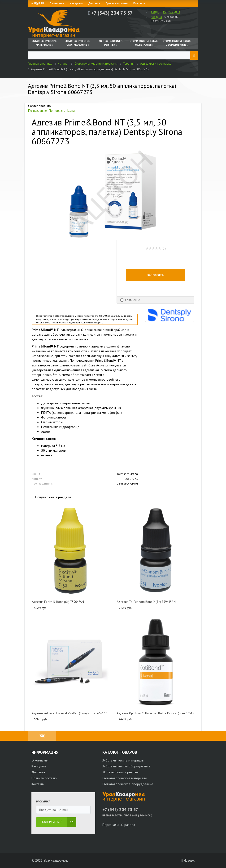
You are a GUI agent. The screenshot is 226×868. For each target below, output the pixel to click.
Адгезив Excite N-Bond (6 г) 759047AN (58, 602)
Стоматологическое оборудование (128, 784)
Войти (155, 11)
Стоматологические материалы (125, 778)
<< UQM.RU (37, 3)
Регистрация (172, 11)
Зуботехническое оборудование (126, 766)
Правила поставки (117, 3)
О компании (57, 3)
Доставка (94, 3)
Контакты (139, 3)
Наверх (188, 860)
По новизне (57, 111)
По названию (37, 111)
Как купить (76, 3)
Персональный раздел (119, 825)
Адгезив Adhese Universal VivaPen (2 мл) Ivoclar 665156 (70, 713)
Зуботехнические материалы (123, 760)
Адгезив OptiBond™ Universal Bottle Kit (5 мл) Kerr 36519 (155, 713)
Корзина (156, 17)
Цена (71, 111)
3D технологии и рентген (120, 772)
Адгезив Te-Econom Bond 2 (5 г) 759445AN (146, 602)
